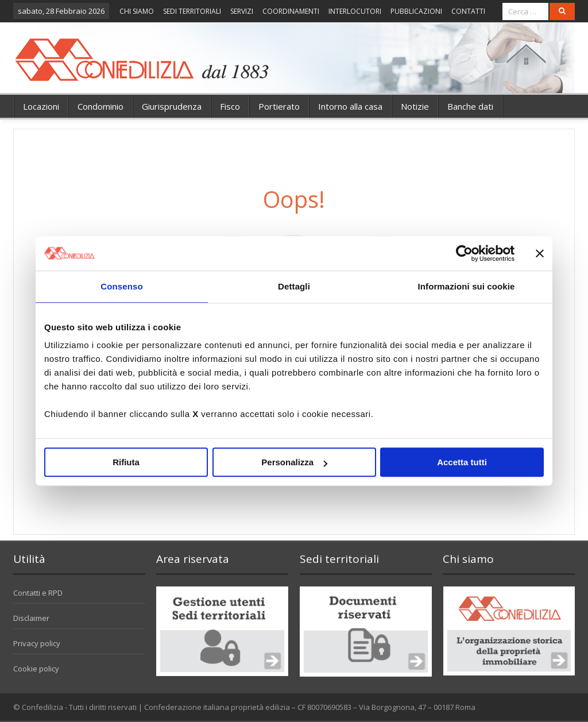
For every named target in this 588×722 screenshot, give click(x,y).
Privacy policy (37, 643)
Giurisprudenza (172, 106)
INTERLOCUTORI (355, 11)
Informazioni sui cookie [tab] (467, 286)
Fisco (230, 106)
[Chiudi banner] (540, 253)
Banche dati (470, 106)
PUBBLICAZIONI (416, 11)
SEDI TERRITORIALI (192, 11)
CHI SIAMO (137, 11)
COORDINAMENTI (291, 11)
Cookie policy (36, 669)
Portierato (279, 106)
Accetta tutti (462, 462)
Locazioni (41, 106)
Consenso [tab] (121, 286)
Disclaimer (31, 618)
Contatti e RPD (38, 593)
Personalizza (294, 462)
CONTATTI (468, 11)
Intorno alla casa (350, 106)
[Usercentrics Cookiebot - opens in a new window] (464, 253)
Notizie (415, 106)
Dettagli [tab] (294, 286)
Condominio (100, 106)
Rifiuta (126, 462)
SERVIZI (242, 11)
